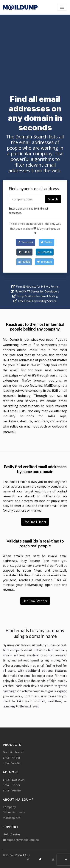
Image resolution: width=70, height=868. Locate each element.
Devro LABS (22, 855)
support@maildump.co (21, 840)
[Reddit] (24, 262)
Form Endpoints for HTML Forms (35, 286)
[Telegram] (44, 262)
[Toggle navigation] (62, 7)
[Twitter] (46, 242)
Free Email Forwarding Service (35, 301)
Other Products (14, 812)
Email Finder (12, 758)
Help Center (12, 834)
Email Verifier (13, 763)
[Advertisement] (35, 52)
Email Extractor (14, 779)
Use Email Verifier (35, 601)
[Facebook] (25, 242)
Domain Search (14, 752)
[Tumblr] (24, 252)
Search (53, 199)
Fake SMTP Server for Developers (35, 291)
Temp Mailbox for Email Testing (35, 296)
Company (9, 807)
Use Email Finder (35, 522)
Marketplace (12, 818)
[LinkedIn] (45, 252)
